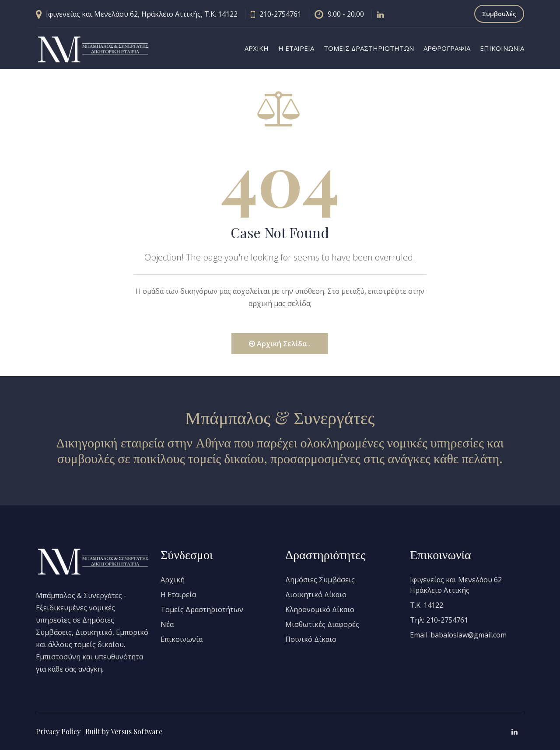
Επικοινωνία (182, 639)
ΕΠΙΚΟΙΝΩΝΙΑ (502, 48)
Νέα (167, 624)
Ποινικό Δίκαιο (311, 639)
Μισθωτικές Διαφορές (322, 624)
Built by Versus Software (124, 731)
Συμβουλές (499, 14)
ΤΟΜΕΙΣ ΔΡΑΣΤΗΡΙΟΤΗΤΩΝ (369, 48)
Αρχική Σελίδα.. (280, 344)
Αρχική (173, 580)
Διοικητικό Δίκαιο (316, 595)
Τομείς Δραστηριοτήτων (202, 609)
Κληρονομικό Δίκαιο (320, 609)
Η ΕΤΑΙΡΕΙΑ (296, 48)
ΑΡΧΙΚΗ (257, 48)
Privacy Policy (58, 731)
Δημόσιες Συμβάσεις (320, 580)
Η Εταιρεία (178, 595)
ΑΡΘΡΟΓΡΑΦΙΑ (447, 48)
